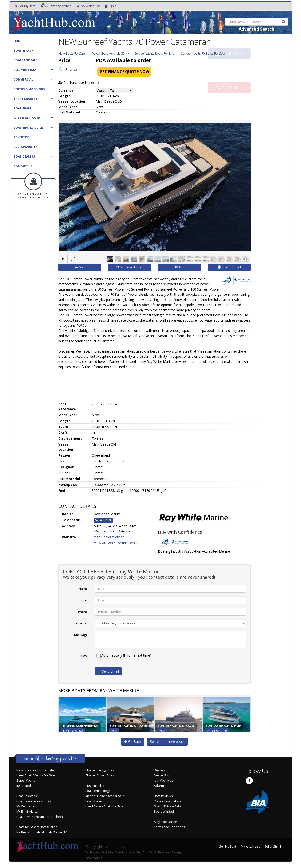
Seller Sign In (273, 847)
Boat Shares (94, 801)
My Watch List (26, 806)
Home (18, 41)
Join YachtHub (164, 781)
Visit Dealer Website (109, 537)
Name (83, 589)
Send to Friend (229, 267)
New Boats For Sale (71, 53)
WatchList (88, 6)
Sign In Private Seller (168, 806)
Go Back (133, 742)
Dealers (160, 770)
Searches (56, 6)
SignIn (111, 6)
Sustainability (25, 147)
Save (84, 656)
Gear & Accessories (29, 118)
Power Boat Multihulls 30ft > (110, 53)
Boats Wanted (164, 812)
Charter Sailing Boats (100, 770)
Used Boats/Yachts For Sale (36, 775)
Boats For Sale (26, 60)
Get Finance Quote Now (124, 72)
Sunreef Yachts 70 (203, 53)
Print (80, 267)
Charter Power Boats (100, 775)
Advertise (21, 137)
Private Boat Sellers (168, 801)
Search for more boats (167, 742)
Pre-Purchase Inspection (79, 83)
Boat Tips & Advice (28, 128)
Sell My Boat (25, 6)
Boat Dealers (24, 157)
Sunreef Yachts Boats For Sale (154, 53)
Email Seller (229, 63)
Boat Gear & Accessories (34, 801)
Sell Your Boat (26, 70)
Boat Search (24, 51)
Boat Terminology (98, 791)
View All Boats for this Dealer (116, 543)
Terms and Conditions (170, 827)
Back (179, 267)
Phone (83, 612)
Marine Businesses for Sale (105, 796)
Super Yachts (26, 781)
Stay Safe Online (166, 822)
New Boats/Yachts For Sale (35, 770)
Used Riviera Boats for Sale (104, 806)
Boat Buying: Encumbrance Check (40, 817)
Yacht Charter (25, 99)
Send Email (108, 671)
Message (81, 635)
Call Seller (229, 78)
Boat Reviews (163, 796)
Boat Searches (27, 796)
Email (84, 600)
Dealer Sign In (164, 775)
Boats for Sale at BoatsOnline (37, 827)
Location (81, 623)
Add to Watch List (130, 267)
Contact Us (23, 166)
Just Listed (24, 786)
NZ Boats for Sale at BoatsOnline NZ (42, 832)
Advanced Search (256, 29)
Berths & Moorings (29, 89)
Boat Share (23, 108)
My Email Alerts (27, 812)
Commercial (23, 79)
